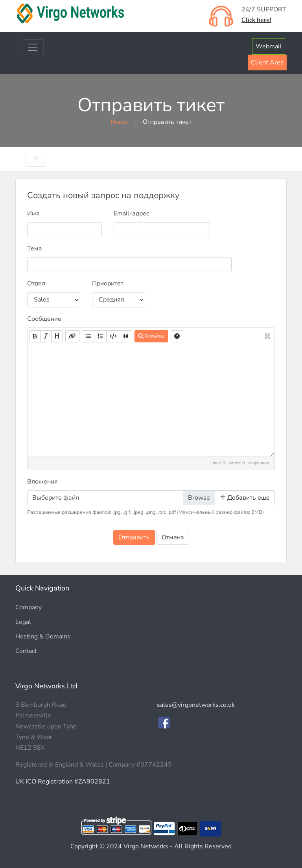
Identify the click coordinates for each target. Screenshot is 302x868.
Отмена (173, 537)
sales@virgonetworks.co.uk (196, 705)
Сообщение (44, 319)
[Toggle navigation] (33, 47)
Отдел (36, 283)
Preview (151, 336)
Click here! (256, 20)
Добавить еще (245, 498)
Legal (23, 622)
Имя (33, 213)
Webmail (269, 46)
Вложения (42, 482)
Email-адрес (132, 213)
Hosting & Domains (43, 636)
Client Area (267, 63)
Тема (35, 248)
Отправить (134, 537)
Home (119, 122)
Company (29, 607)
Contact (26, 651)
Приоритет (108, 283)
